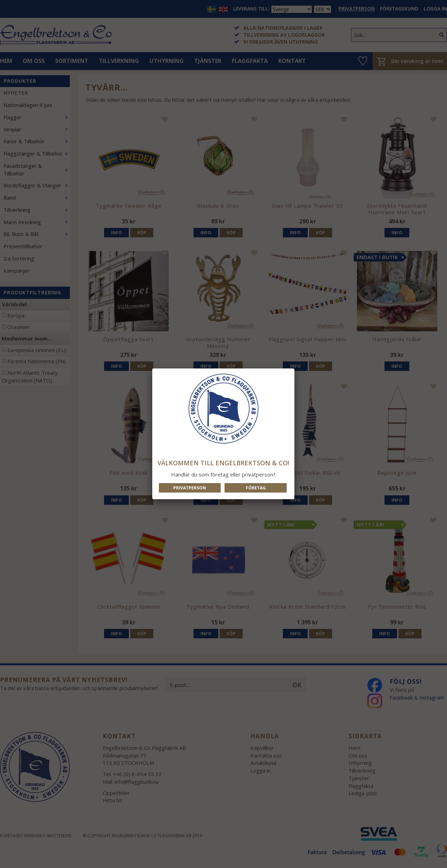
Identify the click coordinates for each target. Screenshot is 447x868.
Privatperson (190, 488)
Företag (256, 488)
